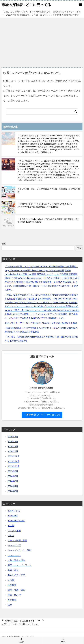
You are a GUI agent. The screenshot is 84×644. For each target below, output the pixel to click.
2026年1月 (13, 451)
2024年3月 (13, 491)
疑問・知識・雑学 (16, 590)
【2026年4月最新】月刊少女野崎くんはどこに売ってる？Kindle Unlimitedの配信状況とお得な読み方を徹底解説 (45, 205)
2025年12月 (14, 456)
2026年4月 (13, 437)
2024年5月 (13, 481)
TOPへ (63, 640)
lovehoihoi (13, 516)
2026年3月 (13, 442)
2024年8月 (13, 476)
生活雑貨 (12, 585)
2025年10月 (14, 466)
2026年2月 (13, 446)
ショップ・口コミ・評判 (20, 550)
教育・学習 (13, 570)
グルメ (11, 536)
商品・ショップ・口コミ (20, 565)
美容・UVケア (15, 595)
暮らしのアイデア (16, 575)
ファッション (14, 555)
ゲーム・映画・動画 (17, 540)
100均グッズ (14, 511)
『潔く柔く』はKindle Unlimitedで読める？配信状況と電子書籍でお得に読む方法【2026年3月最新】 (48, 221)
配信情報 (12, 600)
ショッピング (14, 545)
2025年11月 (14, 461)
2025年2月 (13, 471)
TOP (22, 621)
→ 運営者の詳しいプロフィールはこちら (42, 415)
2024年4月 (13, 486)
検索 (4, 243)
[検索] (42, 112)
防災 (10, 605)
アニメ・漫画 (14, 531)
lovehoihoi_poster (16, 521)
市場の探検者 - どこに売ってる (26, 4)
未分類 (11, 580)
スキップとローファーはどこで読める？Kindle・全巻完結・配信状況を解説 (49, 190)
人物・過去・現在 (16, 560)
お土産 (11, 525)
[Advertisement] (42, 41)
